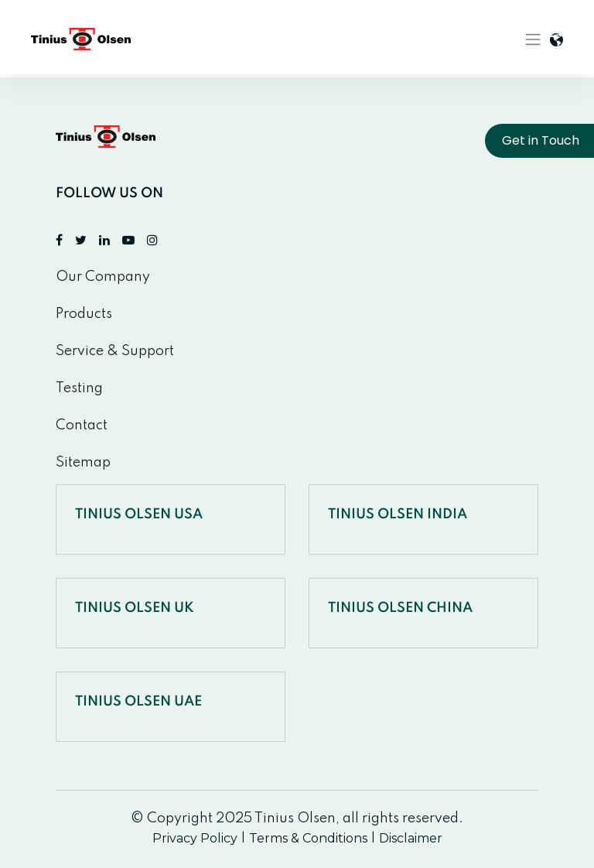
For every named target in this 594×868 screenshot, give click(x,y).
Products (84, 314)
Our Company (103, 277)
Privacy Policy (195, 838)
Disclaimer (411, 838)
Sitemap (83, 463)
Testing (79, 388)
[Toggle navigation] (533, 39)
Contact (82, 425)
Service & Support (115, 351)
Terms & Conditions (308, 838)
